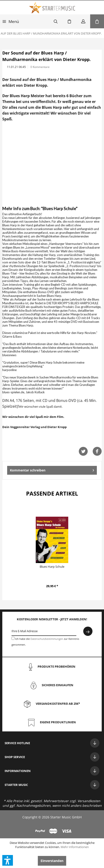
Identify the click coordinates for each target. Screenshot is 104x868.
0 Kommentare (40, 67)
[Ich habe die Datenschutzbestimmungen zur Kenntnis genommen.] (13, 638)
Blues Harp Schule (52, 567)
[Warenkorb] (97, 21)
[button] (8, 860)
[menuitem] (11, 21)
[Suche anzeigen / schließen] (56, 21)
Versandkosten (89, 801)
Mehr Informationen (75, 847)
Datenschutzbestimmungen (47, 639)
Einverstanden (52, 861)
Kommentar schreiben (52, 469)
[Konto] (83, 21)
